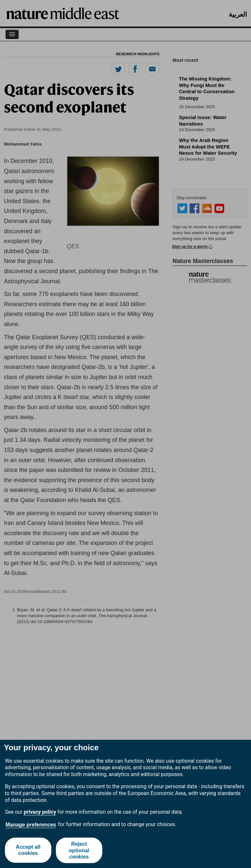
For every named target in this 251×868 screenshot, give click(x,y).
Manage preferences (31, 825)
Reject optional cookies (79, 850)
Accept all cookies (28, 850)
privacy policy (40, 812)
